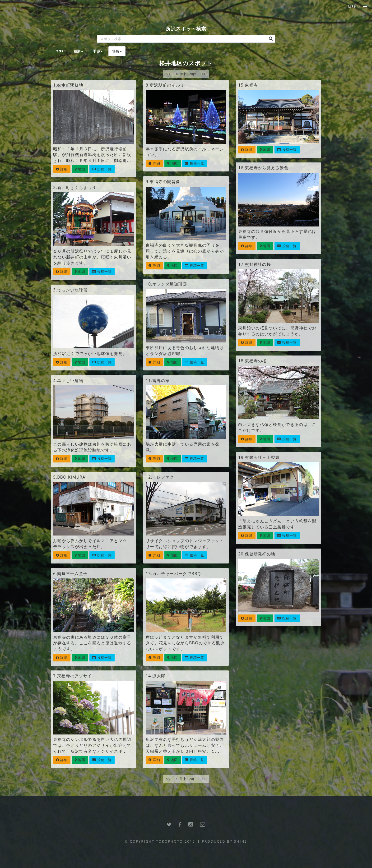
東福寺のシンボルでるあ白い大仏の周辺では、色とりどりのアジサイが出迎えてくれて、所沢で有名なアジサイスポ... (92, 745)
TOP (60, 51)
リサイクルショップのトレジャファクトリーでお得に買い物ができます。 (185, 543)
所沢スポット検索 (186, 29)
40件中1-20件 (186, 74)
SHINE (241, 841)
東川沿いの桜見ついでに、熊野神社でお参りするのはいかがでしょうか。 (277, 331)
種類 (78, 51)
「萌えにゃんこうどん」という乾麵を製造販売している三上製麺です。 (277, 524)
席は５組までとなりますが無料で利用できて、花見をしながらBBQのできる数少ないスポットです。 (185, 643)
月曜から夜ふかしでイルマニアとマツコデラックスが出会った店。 (92, 543)
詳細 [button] (62, 169)
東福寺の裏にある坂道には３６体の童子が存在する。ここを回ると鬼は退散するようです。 (92, 643)
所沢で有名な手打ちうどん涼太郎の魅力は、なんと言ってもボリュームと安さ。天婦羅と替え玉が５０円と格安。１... (185, 745)
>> (204, 74)
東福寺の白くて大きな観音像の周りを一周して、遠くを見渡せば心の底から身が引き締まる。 (185, 251)
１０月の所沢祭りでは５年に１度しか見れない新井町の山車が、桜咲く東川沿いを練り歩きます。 (92, 257)
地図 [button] (80, 169)
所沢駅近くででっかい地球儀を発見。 (90, 353)
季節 (98, 51)
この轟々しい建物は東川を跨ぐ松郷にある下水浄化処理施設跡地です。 (92, 447)
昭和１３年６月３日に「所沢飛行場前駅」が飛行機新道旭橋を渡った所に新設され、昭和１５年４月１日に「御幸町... (92, 155)
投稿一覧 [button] (102, 169)
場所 (117, 51)
